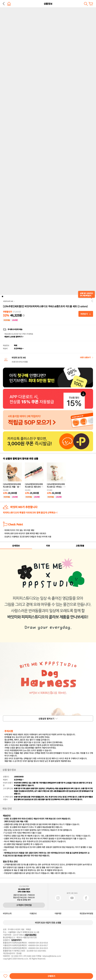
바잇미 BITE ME (8, 301)
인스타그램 (58, 898)
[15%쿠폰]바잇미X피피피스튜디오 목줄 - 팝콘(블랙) (12, 486)
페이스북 (86, 898)
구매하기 (51, 976)
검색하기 (86, 4)
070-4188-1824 (24, 892)
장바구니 (91, 4)
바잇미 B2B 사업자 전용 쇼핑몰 (48, 923)
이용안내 (33, 914)
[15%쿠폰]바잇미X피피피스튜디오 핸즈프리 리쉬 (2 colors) (34, 486)
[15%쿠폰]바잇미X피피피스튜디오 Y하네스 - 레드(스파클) (56, 486)
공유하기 (92, 301)
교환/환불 (80, 546)
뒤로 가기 (4, 4)
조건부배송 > (19, 348)
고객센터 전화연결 (24, 905)
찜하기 (5, 976)
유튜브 (72, 898)
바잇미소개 (7, 914)
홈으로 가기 (9, 4)
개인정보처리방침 (86, 914)
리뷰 (48, 546)
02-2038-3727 (24, 889)
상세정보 (16, 546)
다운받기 (86, 314)
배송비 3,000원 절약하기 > (14, 337)
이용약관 (58, 914)
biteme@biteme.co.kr (52, 956)
